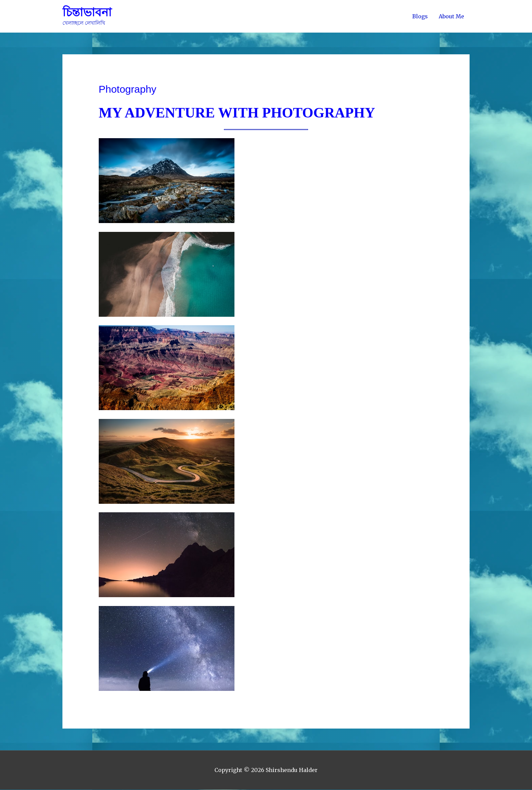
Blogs (420, 16)
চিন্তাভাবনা (88, 12)
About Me (451, 16)
